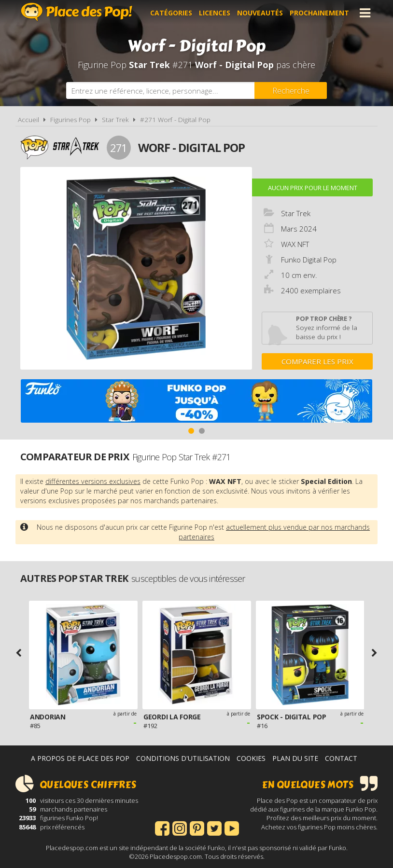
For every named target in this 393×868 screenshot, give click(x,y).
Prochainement (319, 13)
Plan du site (295, 758)
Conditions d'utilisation (183, 758)
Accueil (28, 120)
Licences (215, 13)
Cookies (251, 758)
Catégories (171, 13)
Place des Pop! (77, 12)
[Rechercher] (291, 90)
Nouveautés (260, 13)
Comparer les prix (317, 361)
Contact (341, 758)
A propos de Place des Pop (80, 758)
